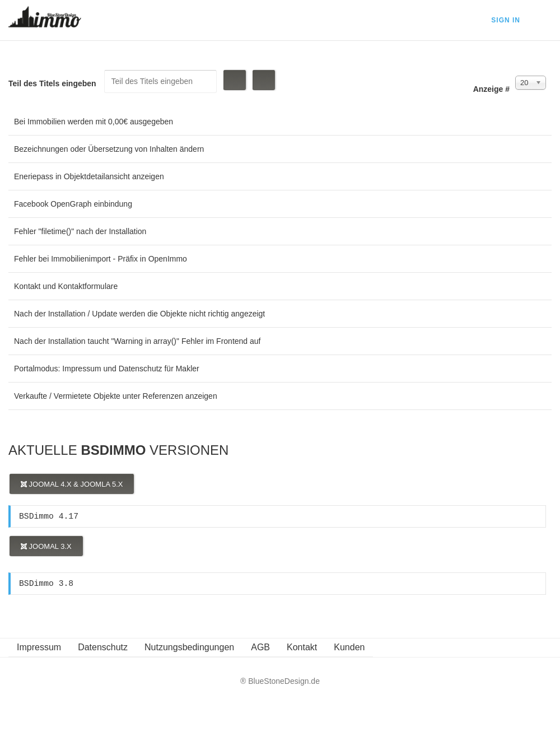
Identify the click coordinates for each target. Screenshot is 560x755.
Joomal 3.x (46, 546)
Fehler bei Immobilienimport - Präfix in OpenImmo (101, 259)
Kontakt (302, 647)
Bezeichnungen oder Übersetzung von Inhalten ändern (109, 149)
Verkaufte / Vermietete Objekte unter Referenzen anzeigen (116, 396)
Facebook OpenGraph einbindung (73, 204)
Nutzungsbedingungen (189, 647)
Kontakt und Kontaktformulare (66, 286)
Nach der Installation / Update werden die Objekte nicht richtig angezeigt (139, 314)
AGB (260, 647)
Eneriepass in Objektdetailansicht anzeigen (89, 176)
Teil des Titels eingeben (53, 83)
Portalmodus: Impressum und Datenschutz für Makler (107, 369)
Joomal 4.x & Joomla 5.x (72, 484)
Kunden (349, 647)
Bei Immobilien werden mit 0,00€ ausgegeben (94, 122)
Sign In (506, 20)
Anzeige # (491, 89)
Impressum (39, 647)
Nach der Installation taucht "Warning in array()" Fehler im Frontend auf (137, 341)
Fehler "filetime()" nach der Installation (80, 231)
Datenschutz (103, 647)
